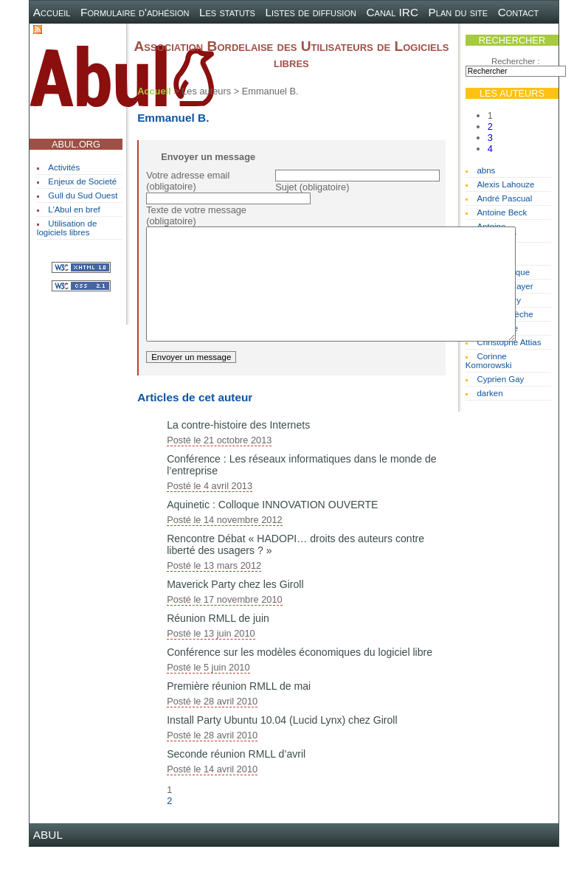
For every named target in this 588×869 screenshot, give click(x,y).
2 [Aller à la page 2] (490, 127)
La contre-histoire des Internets (238, 447)
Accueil (52, 12)
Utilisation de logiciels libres (67, 228)
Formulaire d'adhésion (135, 12)
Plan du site (459, 12)
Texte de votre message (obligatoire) (196, 215)
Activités (64, 167)
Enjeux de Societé (82, 181)
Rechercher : (516, 61)
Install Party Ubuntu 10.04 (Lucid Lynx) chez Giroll (282, 742)
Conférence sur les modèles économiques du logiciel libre (300, 674)
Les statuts (227, 12)
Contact (519, 12)
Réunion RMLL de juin (218, 640)
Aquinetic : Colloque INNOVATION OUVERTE (272, 527)
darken (490, 393)
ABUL (48, 857)
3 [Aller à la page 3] (490, 138)
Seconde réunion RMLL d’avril (236, 776)
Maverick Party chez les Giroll (235, 606)
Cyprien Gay (500, 379)
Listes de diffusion (310, 12)
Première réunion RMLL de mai (239, 708)
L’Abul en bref (74, 210)
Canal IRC (392, 12)
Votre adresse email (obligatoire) (188, 181)
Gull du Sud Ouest (83, 195)
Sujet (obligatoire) (312, 187)
